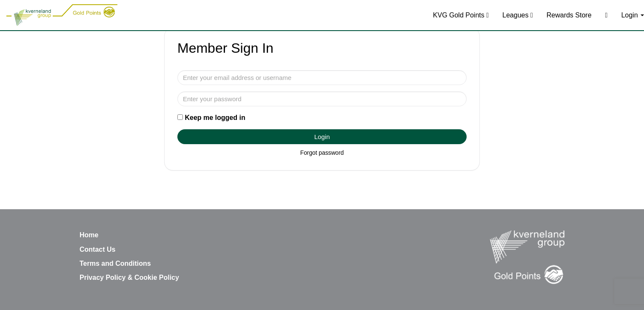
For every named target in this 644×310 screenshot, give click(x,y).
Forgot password (322, 153)
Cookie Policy (157, 277)
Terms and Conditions (115, 263)
